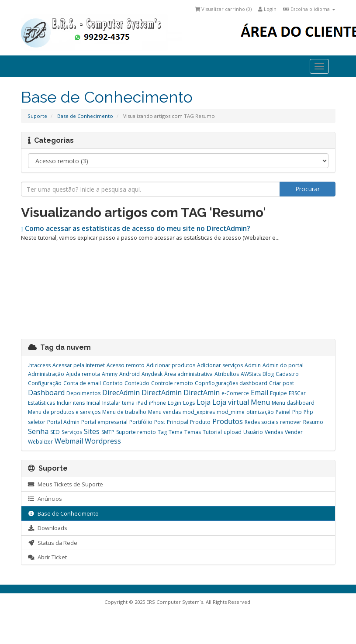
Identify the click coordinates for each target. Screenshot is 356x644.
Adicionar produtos (171, 365)
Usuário (253, 432)
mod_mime (231, 412)
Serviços (72, 432)
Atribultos (227, 374)
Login (267, 9)
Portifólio (141, 422)
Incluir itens (71, 403)
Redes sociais (261, 422)
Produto (200, 422)
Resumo (313, 422)
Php (297, 412)
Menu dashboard (293, 403)
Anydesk (152, 374)
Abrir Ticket (47, 557)
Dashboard (46, 393)
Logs (189, 403)
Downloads (48, 528)
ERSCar (297, 393)
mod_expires (199, 412)
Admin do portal (283, 365)
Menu (260, 402)
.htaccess (39, 365)
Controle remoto (172, 383)
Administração (46, 374)
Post (160, 422)
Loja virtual (231, 402)
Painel (283, 412)
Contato (113, 383)
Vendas (274, 432)
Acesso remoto (126, 365)
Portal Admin (63, 422)
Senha (38, 431)
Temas (193, 432)
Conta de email (82, 383)
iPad (142, 403)
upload (233, 432)
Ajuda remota (83, 374)
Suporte (37, 116)
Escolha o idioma (309, 9)
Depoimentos (83, 393)
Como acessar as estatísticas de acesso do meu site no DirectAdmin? (136, 229)
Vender (294, 432)
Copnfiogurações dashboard (231, 383)
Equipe (278, 393)
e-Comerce (235, 393)
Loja (204, 402)
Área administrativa (188, 374)
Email (259, 393)
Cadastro (287, 374)
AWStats (251, 374)
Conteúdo (137, 383)
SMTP (108, 432)
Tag (162, 432)
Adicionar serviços (220, 365)
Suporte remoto (136, 432)
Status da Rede (53, 543)
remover (291, 422)
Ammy (110, 374)
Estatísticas (41, 403)
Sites (92, 431)
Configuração (45, 383)
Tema (176, 432)
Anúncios (45, 499)
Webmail (69, 441)
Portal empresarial (104, 422)
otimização (260, 412)
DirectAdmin (162, 393)
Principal (178, 422)
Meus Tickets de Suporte (66, 484)
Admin (253, 365)
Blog (268, 374)
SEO (55, 432)
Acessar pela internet (79, 365)
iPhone (157, 403)
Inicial (93, 403)
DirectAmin (202, 393)
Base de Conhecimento (85, 116)
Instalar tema (118, 403)
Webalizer (40, 442)
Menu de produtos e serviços (64, 412)
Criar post (282, 383)
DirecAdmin (121, 393)
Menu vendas (164, 412)
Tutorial (212, 432)
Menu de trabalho (124, 412)
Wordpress (103, 441)
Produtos (228, 421)
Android (130, 374)
